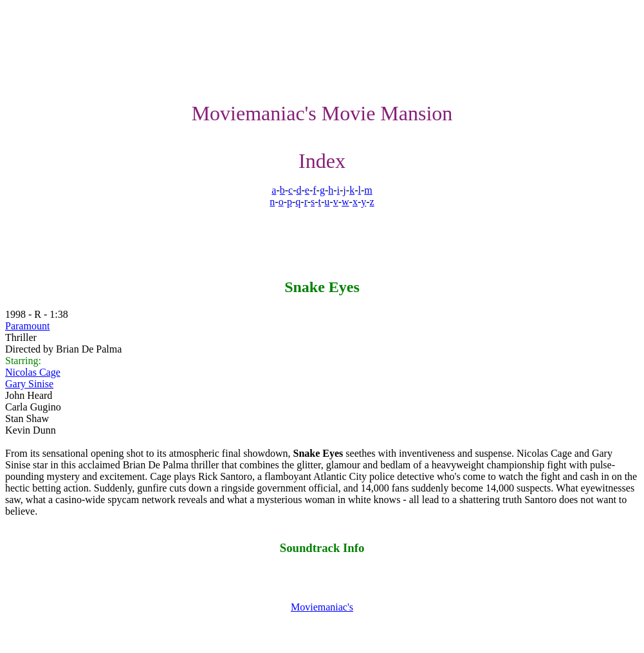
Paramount (27, 326)
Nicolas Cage (33, 372)
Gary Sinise (29, 384)
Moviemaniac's (322, 607)
